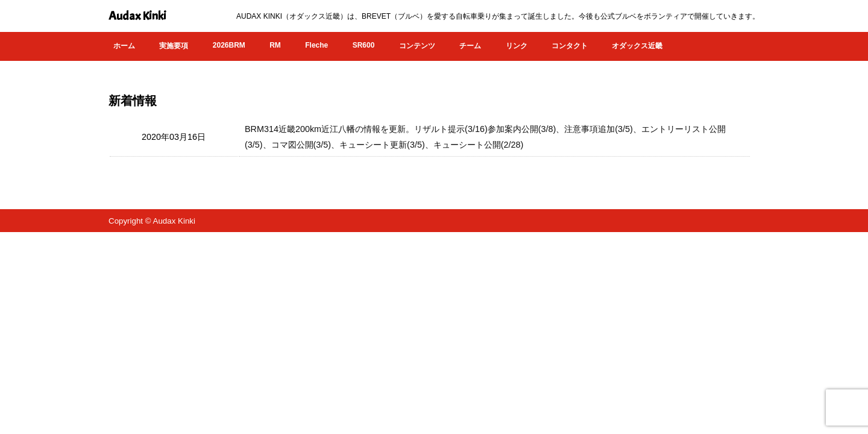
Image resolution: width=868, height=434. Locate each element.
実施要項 (174, 46)
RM (275, 45)
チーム (470, 46)
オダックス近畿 (637, 46)
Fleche (316, 45)
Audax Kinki (137, 16)
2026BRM (229, 45)
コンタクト (570, 46)
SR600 (364, 45)
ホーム (124, 46)
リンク (517, 46)
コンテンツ (417, 46)
